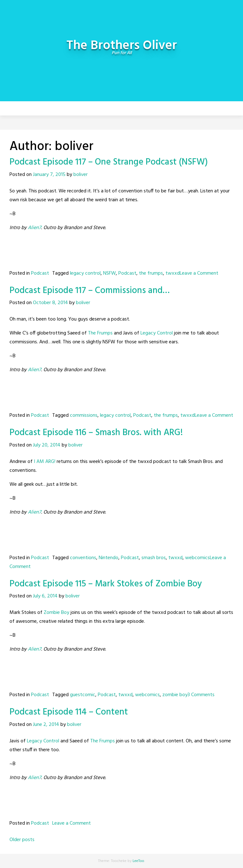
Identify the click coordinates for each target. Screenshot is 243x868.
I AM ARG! (45, 462)
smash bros (154, 558)
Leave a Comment (199, 273)
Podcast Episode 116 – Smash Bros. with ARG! (96, 433)
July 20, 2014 (47, 445)
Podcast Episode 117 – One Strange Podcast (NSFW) (109, 162)
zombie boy (175, 695)
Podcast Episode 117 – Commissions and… (90, 291)
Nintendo (109, 558)
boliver (81, 175)
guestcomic (83, 695)
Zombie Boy (56, 613)
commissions (84, 415)
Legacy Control (157, 333)
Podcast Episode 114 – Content (69, 712)
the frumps (151, 273)
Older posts (22, 840)
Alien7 (34, 228)
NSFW (109, 273)
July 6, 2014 (45, 596)
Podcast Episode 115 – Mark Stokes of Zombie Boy (106, 584)
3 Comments (201, 695)
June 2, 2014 (46, 725)
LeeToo (138, 861)
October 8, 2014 (50, 303)
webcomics (197, 558)
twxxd (173, 273)
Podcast (40, 273)
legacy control (85, 273)
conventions (83, 558)
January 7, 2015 (49, 175)
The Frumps (100, 333)
